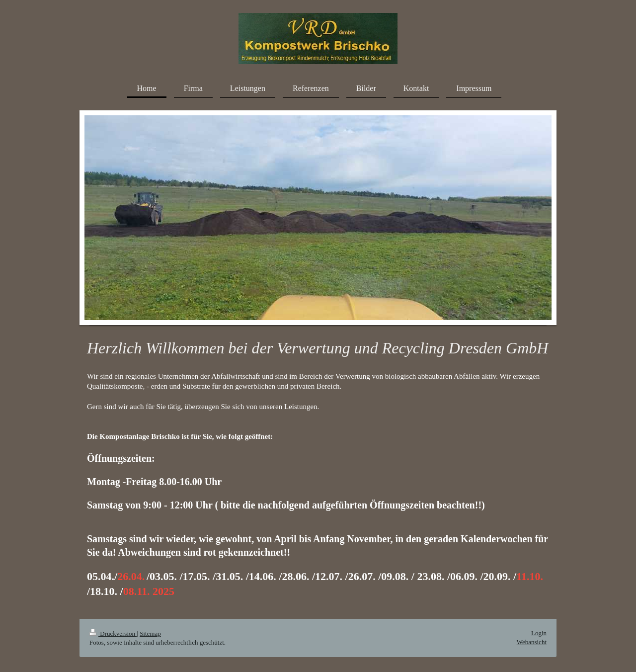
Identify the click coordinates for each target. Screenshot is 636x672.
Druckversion (113, 633)
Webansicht (532, 642)
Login (539, 633)
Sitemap (150, 633)
